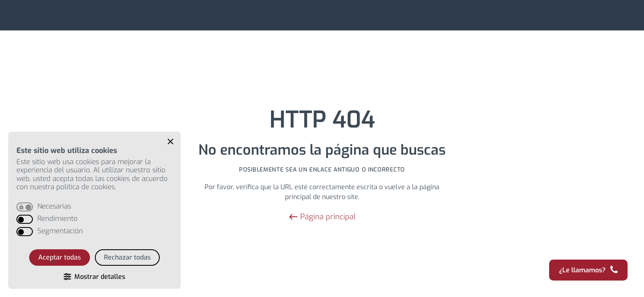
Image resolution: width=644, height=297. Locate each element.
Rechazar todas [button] (127, 257)
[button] (170, 142)
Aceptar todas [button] (60, 257)
